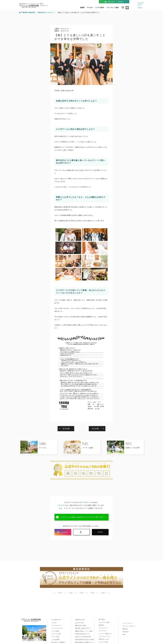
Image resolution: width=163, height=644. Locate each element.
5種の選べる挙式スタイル (83, 628)
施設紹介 (101, 625)
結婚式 (82, 7)
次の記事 (95, 429)
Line (127, 8)
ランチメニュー (103, 628)
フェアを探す (100, 7)
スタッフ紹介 (55, 637)
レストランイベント (105, 636)
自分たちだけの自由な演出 (83, 637)
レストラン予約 (56, 634)
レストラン (61, 505)
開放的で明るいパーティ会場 (84, 631)
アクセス (90, 7)
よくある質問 (55, 640)
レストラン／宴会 (113, 7)
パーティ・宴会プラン (105, 634)
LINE (124, 635)
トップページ (56, 620)
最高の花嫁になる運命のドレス (84, 642)
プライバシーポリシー (129, 626)
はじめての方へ (80, 623)
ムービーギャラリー (57, 628)
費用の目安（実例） (81, 625)
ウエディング (81, 502)
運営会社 (125, 629)
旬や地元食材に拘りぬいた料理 (84, 640)
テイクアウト (103, 631)
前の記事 (66, 429)
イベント (85, 508)
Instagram (123, 7)
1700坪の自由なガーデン (83, 634)
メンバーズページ (128, 623)
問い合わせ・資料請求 (58, 642)
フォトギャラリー (57, 625)
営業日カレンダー (104, 639)
